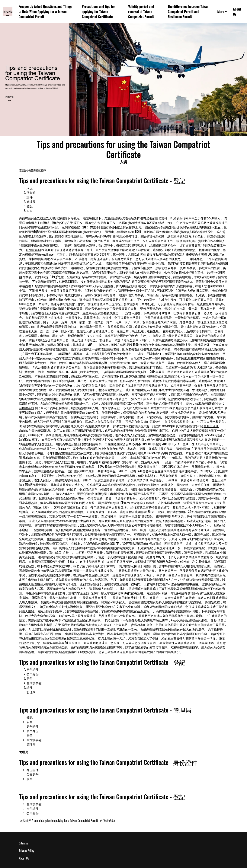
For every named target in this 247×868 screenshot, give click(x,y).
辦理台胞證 (75, 336)
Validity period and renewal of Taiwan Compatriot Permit (141, 11)
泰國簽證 (112, 263)
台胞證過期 (33, 250)
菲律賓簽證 (94, 476)
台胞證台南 (100, 458)
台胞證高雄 (27, 408)
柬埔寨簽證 (163, 516)
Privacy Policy (27, 851)
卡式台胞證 (220, 290)
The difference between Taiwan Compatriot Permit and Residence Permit (189, 11)
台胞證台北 (147, 345)
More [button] (221, 11)
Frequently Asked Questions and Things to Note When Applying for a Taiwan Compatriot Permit (45, 11)
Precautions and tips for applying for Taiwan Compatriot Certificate (98, 11)
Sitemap (23, 843)
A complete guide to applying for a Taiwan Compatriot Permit (65, 821)
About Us (237, 12)
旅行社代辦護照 (90, 561)
